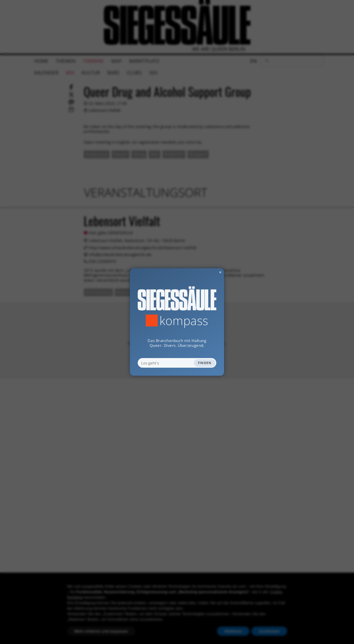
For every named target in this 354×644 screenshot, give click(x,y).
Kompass (184, 321)
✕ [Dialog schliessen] (209, 272)
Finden (205, 363)
